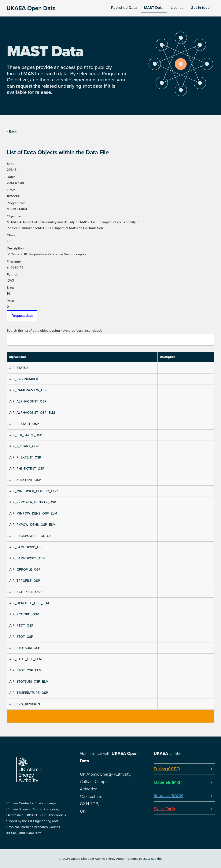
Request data (22, 316)
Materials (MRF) (168, 782)
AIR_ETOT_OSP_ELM (25, 670)
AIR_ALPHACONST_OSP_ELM (32, 413)
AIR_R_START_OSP (24, 424)
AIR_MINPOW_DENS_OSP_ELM (33, 513)
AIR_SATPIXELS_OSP (25, 592)
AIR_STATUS (19, 368)
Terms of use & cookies (146, 859)
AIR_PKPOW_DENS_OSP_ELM (32, 525)
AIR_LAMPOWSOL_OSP (27, 558)
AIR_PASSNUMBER (24, 379)
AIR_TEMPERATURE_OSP (29, 693)
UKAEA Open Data (31, 8)
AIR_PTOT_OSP (21, 626)
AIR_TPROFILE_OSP (25, 581)
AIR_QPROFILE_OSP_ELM (29, 603)
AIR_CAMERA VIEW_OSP (28, 390)
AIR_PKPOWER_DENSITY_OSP (33, 502)
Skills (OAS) (164, 809)
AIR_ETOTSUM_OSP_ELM (29, 682)
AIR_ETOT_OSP (21, 637)
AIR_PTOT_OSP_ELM (25, 659)
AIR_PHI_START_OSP (26, 435)
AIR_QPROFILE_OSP (25, 570)
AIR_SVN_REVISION (25, 704)
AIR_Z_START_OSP (24, 446)
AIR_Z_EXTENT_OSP (25, 480)
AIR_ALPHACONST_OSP (28, 401)
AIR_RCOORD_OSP (24, 614)
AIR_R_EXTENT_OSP (25, 457)
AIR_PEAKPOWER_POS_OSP (31, 536)
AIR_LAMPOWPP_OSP (26, 547)
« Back (12, 131)
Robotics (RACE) (168, 796)
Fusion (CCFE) (167, 769)
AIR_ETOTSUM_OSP (25, 648)
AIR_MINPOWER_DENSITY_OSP (34, 491)
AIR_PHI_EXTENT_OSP (27, 469)
